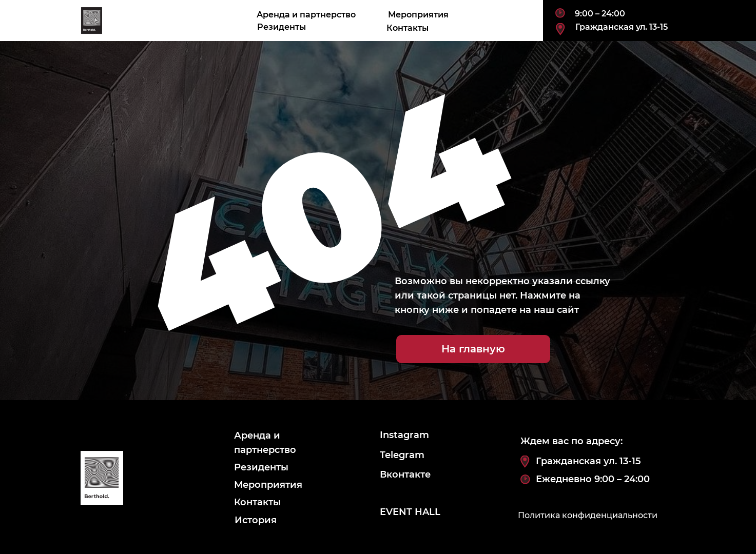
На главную (473, 349)
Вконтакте (405, 474)
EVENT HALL (410, 512)
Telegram (402, 455)
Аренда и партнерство (306, 15)
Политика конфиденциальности (588, 515)
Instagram (404, 435)
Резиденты (282, 27)
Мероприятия (418, 15)
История (256, 520)
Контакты (408, 28)
